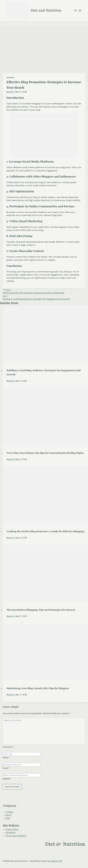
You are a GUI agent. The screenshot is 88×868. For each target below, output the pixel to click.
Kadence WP (56, 861)
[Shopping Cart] (75, 10)
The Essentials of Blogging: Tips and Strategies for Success (41, 610)
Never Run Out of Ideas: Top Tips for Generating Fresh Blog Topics (45, 453)
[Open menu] (80, 10)
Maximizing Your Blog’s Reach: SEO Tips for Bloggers (38, 688)
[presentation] (46, 334)
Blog (8, 818)
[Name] (22, 754)
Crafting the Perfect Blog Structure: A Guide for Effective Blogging (45, 531)
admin (12, 92)
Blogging (10, 78)
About (9, 815)
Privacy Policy (12, 829)
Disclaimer (11, 832)
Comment (8, 747)
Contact (10, 812)
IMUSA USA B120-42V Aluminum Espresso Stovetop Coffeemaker (44, 291)
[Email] (22, 765)
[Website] (22, 775)
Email (6, 768)
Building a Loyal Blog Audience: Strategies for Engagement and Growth (44, 297)
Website (7, 779)
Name (6, 757)
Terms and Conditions (16, 836)
